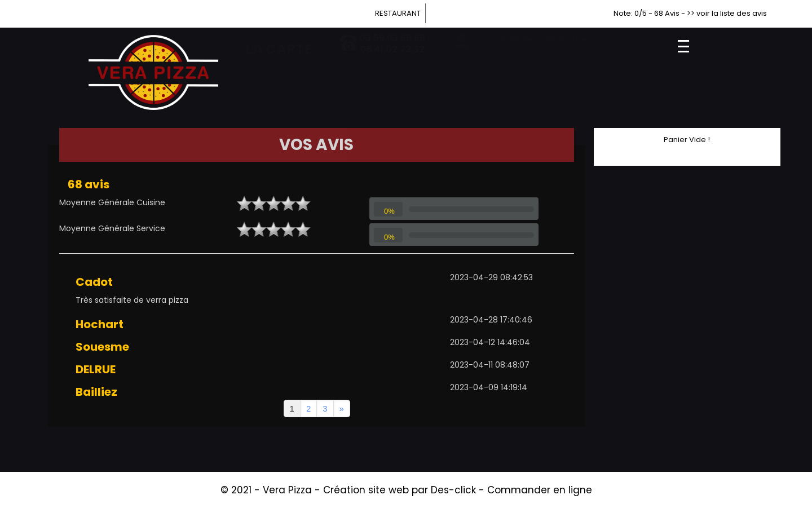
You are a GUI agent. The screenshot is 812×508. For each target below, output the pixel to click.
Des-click (453, 490)
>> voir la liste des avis (727, 13)
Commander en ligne (540, 490)
